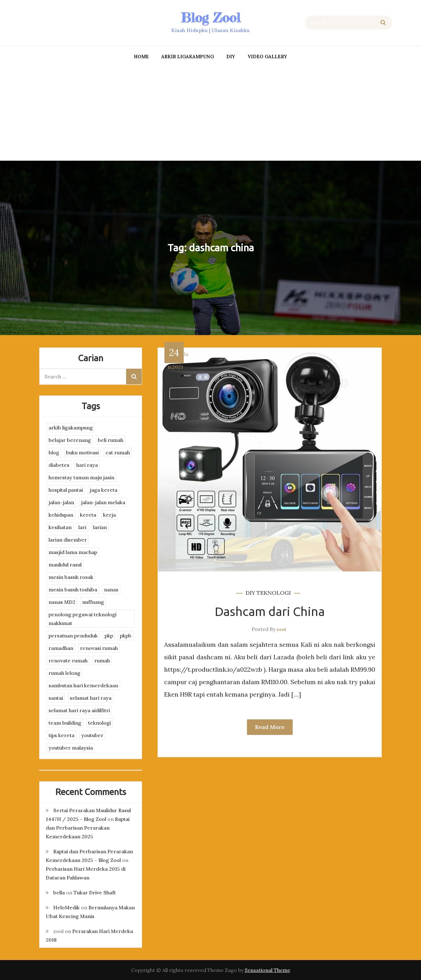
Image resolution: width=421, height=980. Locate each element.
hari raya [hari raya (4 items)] (87, 465)
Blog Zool (210, 18)
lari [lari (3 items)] (82, 527)
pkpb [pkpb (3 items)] (126, 636)
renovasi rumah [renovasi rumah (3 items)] (99, 648)
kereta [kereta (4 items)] (88, 515)
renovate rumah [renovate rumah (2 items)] (68, 660)
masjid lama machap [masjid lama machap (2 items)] (73, 552)
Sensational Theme (267, 970)
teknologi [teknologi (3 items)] (99, 723)
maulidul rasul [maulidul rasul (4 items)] (65, 565)
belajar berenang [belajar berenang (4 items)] (70, 440)
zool (281, 629)
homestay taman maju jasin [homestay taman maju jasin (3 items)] (81, 477)
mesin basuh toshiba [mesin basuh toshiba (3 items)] (73, 589)
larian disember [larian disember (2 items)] (68, 540)
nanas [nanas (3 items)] (111, 589)
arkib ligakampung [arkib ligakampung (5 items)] (71, 428)
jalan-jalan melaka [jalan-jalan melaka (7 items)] (103, 502)
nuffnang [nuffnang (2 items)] (93, 602)
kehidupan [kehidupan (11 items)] (61, 515)
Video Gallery (267, 57)
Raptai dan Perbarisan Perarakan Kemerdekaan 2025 (88, 828)
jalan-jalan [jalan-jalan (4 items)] (61, 502)
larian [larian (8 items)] (100, 527)
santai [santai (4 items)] (56, 698)
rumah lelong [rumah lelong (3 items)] (64, 673)
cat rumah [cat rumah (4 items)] (118, 452)
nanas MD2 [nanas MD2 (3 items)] (62, 602)
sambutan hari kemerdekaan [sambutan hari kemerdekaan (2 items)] (83, 685)
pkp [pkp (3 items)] (109, 636)
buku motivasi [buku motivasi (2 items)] (82, 452)
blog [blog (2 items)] (54, 452)
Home (141, 57)
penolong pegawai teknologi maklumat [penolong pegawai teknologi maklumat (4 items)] (83, 619)
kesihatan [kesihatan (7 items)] (60, 527)
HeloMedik (66, 907)
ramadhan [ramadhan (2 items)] (61, 648)
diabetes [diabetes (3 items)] (59, 465)
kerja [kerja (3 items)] (109, 515)
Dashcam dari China (270, 611)
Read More (270, 727)
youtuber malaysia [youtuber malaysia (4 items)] (71, 748)
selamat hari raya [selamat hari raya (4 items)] (91, 698)
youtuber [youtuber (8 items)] (92, 735)
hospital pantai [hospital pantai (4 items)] (66, 490)
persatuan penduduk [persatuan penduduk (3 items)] (73, 636)
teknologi (274, 593)
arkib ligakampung (188, 57)
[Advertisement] (210, 112)
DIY (231, 57)
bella (59, 892)
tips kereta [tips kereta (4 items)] (61, 735)
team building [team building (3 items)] (65, 723)
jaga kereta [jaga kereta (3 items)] (104, 490)
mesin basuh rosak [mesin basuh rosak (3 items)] (71, 577)
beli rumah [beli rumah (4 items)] (111, 440)
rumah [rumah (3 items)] (102, 660)
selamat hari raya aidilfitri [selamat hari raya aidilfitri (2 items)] (79, 710)
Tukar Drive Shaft (95, 892)
